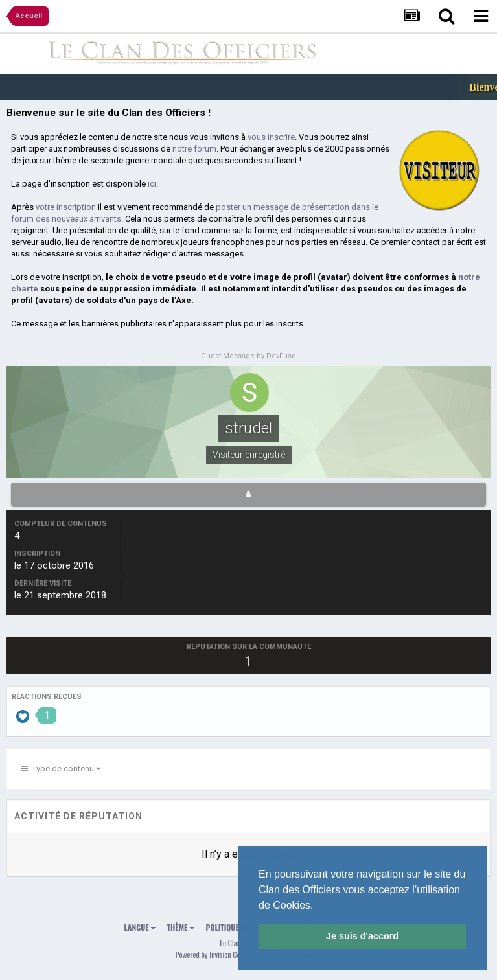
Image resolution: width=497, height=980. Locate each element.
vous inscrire (271, 137)
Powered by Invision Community (220, 954)
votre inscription (66, 207)
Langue (140, 927)
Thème (181, 927)
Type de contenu (61, 769)
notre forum (194, 149)
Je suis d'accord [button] (362, 936)
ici (152, 184)
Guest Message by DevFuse (248, 356)
